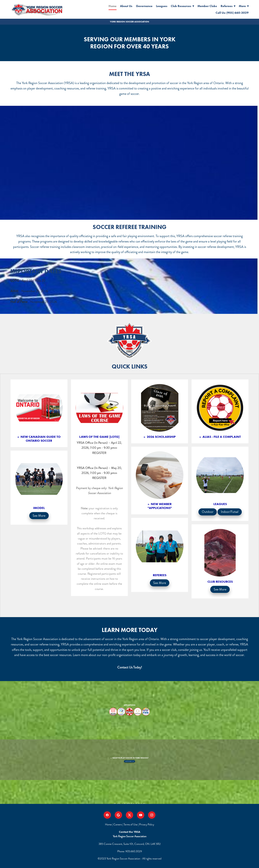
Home (113, 6)
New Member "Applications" (160, 506)
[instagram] (152, 815)
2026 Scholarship (161, 437)
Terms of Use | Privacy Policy (139, 824)
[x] (129, 815)
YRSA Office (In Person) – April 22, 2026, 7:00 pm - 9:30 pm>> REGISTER (99, 448)
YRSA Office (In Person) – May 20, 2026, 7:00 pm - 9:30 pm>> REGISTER (99, 473)
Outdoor (208, 512)
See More (39, 516)
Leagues (162, 6)
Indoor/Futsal (230, 512)
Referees (228, 6)
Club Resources (182, 6)
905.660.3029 (134, 851)
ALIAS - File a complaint (221, 437)
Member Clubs (207, 6)
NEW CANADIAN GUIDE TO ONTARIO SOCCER (40, 439)
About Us (126, 6)
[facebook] (107, 815)
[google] (118, 815)
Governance (144, 6)
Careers (118, 824)
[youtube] (141, 815)
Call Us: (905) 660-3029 (232, 13)
